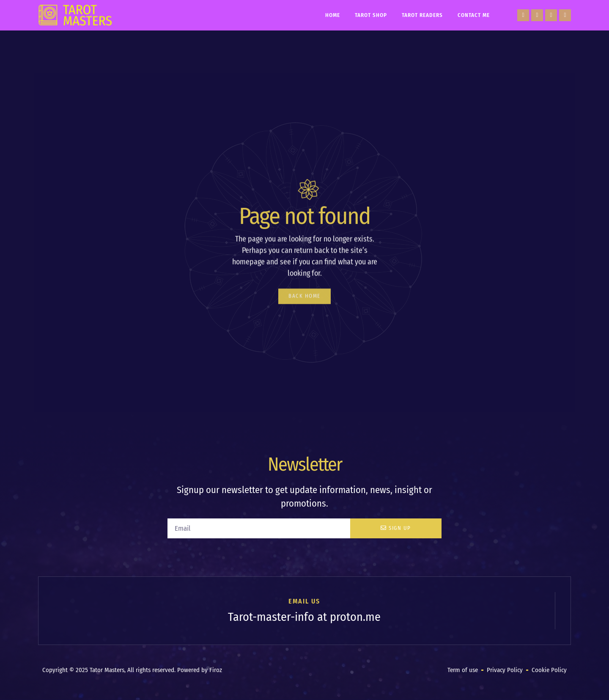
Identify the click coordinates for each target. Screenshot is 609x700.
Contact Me (474, 15)
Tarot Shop (371, 15)
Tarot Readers (422, 15)
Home (333, 15)
